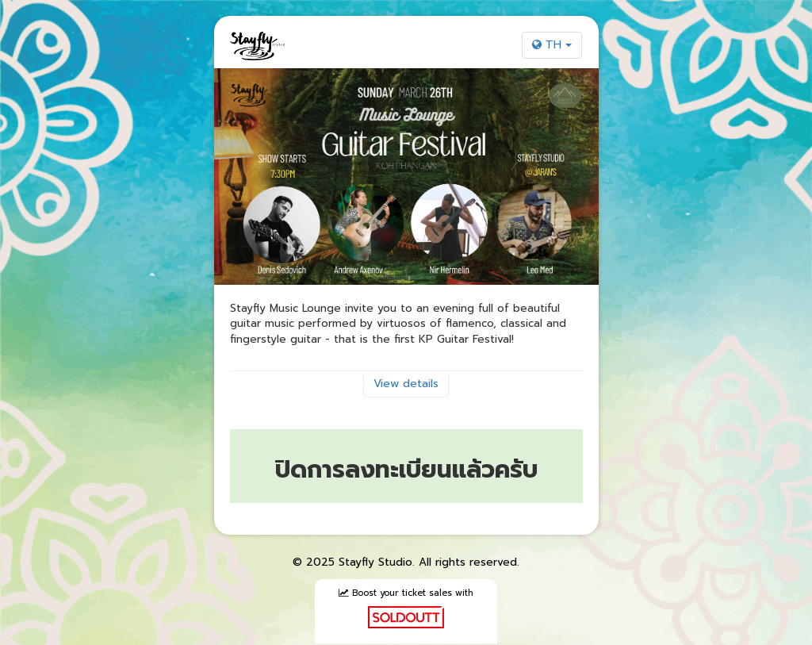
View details (406, 384)
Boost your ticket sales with (406, 608)
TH (552, 45)
